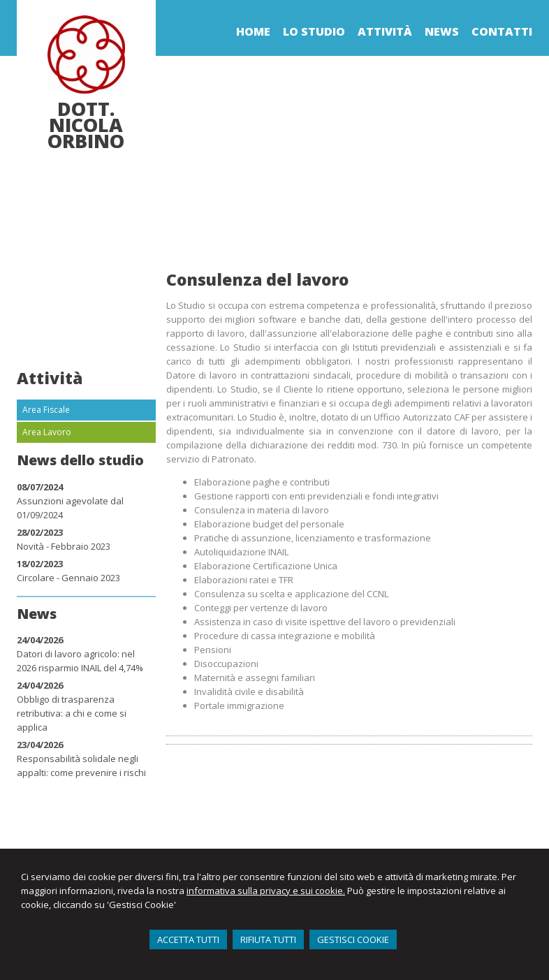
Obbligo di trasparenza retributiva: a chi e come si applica (72, 713)
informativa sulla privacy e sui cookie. (266, 891)
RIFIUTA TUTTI (268, 939)
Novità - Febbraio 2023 (64, 546)
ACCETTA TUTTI (188, 939)
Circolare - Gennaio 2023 (68, 578)
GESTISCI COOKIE (353, 939)
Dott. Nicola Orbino (86, 125)
